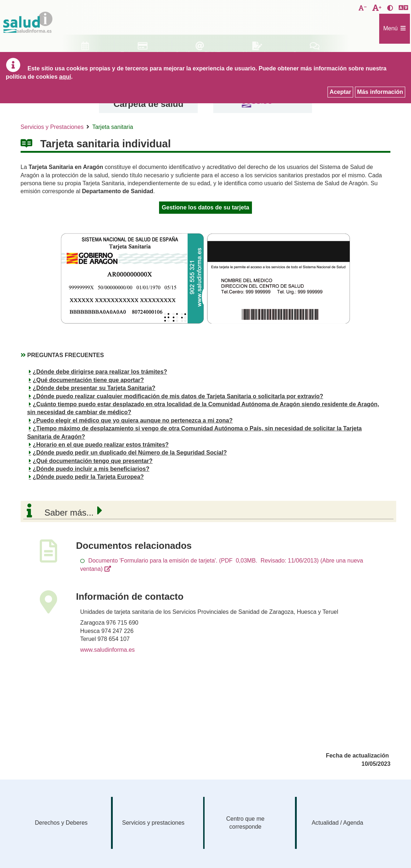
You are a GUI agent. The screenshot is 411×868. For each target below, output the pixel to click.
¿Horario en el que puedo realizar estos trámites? (101, 445)
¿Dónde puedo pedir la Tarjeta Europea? (88, 477)
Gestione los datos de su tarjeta (206, 207)
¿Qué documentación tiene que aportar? (89, 380)
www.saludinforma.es (108, 650)
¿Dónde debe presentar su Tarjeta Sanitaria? (94, 388)
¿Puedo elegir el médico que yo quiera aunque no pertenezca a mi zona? (133, 420)
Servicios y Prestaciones (52, 127)
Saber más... (69, 513)
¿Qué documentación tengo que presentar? (93, 461)
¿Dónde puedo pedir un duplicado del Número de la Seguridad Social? (130, 453)
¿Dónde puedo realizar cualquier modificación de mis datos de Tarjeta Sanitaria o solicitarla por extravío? (178, 396)
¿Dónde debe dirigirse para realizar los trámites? (100, 372)
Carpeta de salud (148, 104)
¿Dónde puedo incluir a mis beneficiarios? (91, 469)
